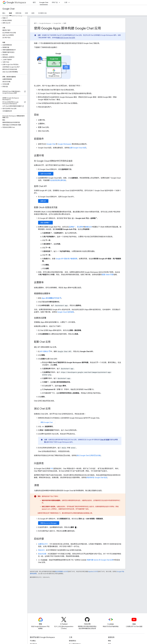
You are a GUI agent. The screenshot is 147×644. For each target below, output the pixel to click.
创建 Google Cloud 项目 (78, 148)
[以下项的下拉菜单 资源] (70, 2)
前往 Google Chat (47, 422)
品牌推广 (72, 227)
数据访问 (88, 227)
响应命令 (41, 550)
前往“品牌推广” (45, 223)
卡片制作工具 (42, 13)
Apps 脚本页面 (50, 298)
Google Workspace (45, 23)
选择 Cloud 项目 (46, 174)
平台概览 (33, 641)
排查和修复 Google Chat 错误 (97, 478)
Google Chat (8, 9)
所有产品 (55, 2)
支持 (33, 13)
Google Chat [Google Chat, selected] (44, 2)
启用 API (43, 201)
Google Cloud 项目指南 (66, 312)
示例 (26, 13)
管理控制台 (72, 641)
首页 (34, 2)
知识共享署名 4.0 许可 (62, 572)
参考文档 (18, 13)
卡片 (52, 469)
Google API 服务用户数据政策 (66, 259)
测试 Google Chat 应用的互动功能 (89, 455)
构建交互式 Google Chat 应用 (65, 38)
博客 (109, 641)
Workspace (16, 2)
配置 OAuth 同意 (108, 275)
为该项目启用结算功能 (58, 180)
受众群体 (80, 227)
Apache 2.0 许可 (93, 572)
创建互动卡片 (43, 544)
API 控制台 (44, 351)
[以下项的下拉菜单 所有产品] (60, 2)
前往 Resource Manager (49, 523)
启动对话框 (42, 554)
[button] (13, 18)
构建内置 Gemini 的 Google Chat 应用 (100, 560)
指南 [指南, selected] (10, 13)
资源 (66, 2)
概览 (4, 13)
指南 (65, 23)
